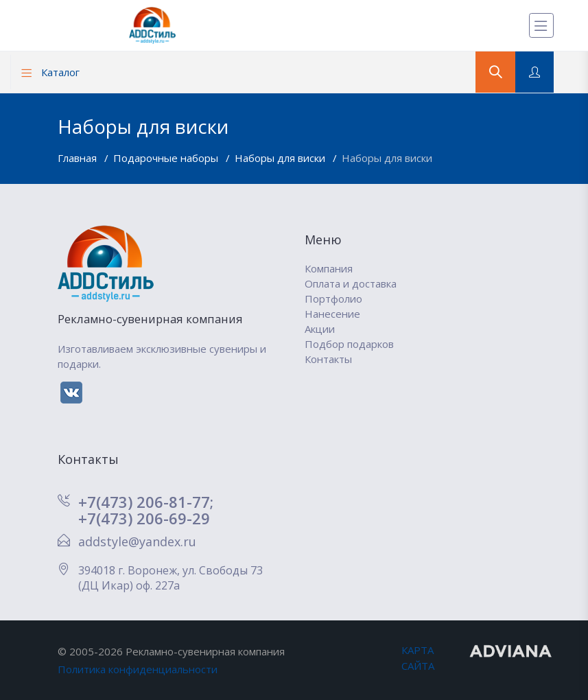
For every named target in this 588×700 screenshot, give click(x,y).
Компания (329, 268)
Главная (79, 158)
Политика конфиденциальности (138, 669)
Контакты (328, 359)
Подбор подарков (349, 344)
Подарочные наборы (167, 158)
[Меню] (541, 25)
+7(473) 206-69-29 (144, 518)
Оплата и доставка (351, 283)
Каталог (50, 72)
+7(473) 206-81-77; (146, 502)
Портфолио (333, 299)
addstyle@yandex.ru (137, 541)
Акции (320, 329)
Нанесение (332, 314)
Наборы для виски (281, 158)
